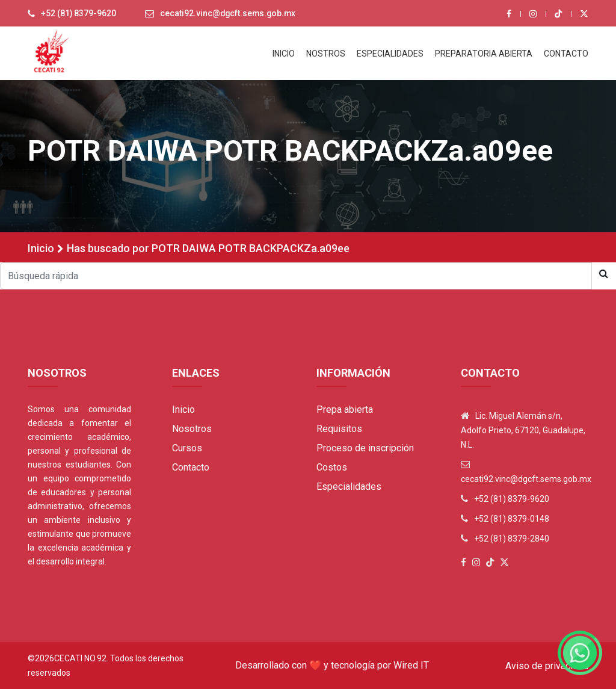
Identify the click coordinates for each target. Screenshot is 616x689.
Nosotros (192, 429)
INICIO (284, 54)
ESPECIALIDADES (390, 54)
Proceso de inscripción (365, 448)
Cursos (187, 448)
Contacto (191, 467)
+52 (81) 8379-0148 (512, 519)
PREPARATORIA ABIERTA (484, 54)
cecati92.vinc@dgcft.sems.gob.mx (230, 14)
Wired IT (411, 665)
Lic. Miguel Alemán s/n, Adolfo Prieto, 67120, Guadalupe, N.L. (523, 430)
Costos (332, 467)
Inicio (41, 248)
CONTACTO (566, 54)
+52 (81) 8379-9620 (79, 14)
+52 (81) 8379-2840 (512, 539)
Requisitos (339, 429)
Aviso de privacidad (547, 666)
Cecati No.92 (80, 658)
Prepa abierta (345, 409)
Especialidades (349, 487)
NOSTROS (326, 54)
